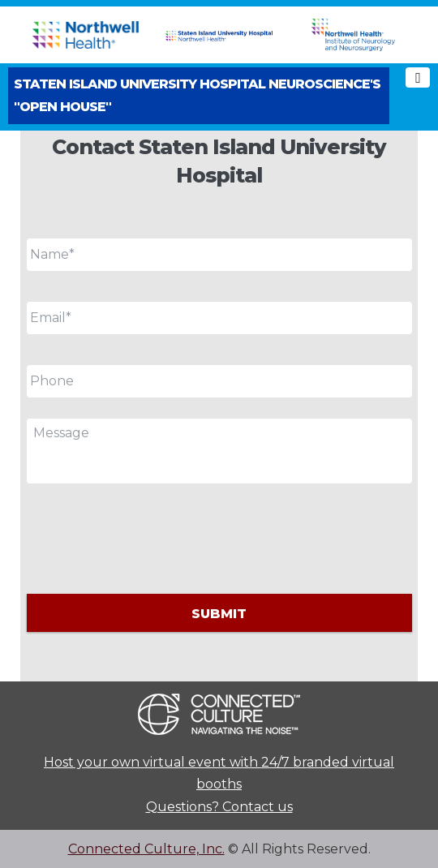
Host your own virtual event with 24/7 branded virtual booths (219, 773)
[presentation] (150, 536)
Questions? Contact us (219, 807)
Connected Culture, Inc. (146, 849)
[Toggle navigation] (418, 77)
